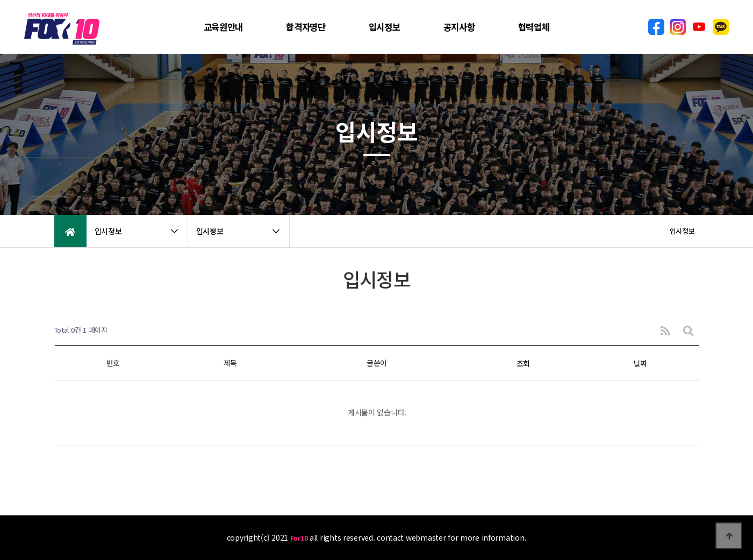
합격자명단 (306, 27)
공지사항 (459, 27)
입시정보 (385, 27)
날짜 (640, 363)
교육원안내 (224, 27)
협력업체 (534, 27)
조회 (523, 363)
